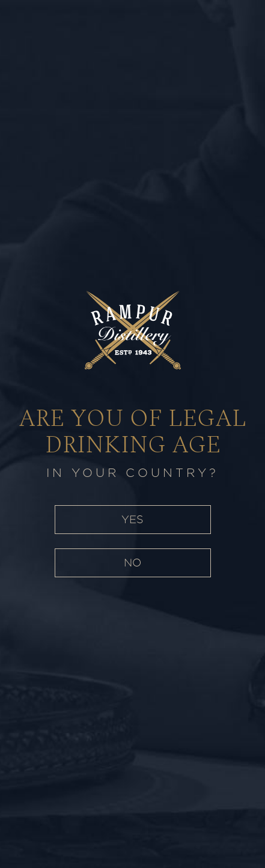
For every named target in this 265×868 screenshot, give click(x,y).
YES (132, 519)
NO (132, 563)
